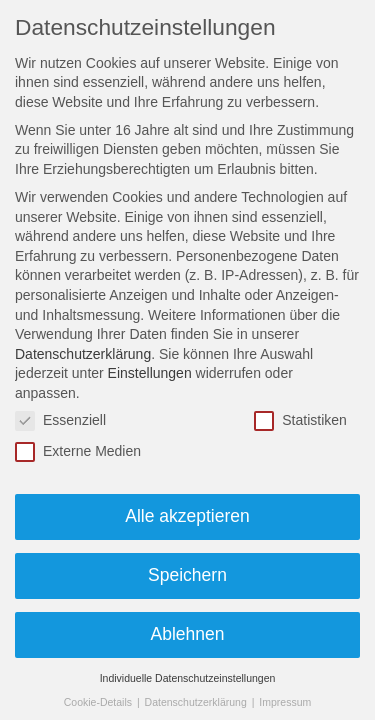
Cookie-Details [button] (99, 702)
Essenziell (60, 420)
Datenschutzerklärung (83, 354)
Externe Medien (78, 451)
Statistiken (300, 420)
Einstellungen (150, 373)
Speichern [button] (187, 575)
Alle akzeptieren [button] (187, 516)
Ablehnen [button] (188, 634)
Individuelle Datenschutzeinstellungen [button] (188, 678)
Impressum (285, 702)
